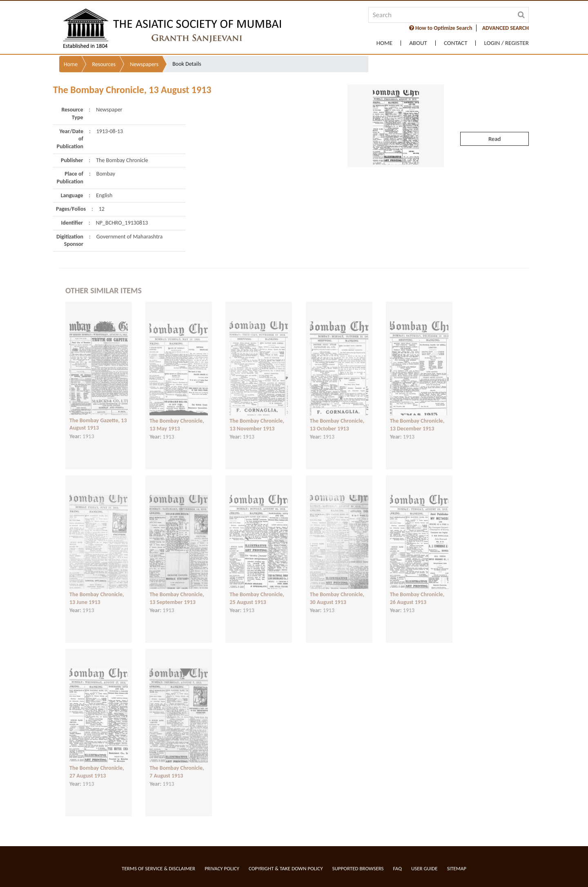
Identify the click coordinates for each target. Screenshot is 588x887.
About (418, 43)
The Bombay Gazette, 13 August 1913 (98, 417)
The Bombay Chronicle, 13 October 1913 (337, 418)
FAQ (398, 868)
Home (384, 43)
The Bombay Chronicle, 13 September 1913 (177, 592)
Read (494, 124)
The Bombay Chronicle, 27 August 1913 (97, 765)
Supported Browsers (358, 868)
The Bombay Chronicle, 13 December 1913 (417, 418)
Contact (456, 43)
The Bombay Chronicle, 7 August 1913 (177, 765)
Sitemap (457, 868)
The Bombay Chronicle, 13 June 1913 (97, 592)
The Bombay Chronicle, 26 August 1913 (417, 592)
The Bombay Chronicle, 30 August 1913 (337, 592)
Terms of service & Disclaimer (158, 868)
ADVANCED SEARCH (506, 28)
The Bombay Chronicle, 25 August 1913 (257, 592)
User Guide (424, 868)
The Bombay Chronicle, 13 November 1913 (257, 418)
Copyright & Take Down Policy (286, 868)
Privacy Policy (222, 868)
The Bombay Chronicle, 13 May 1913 (177, 418)
